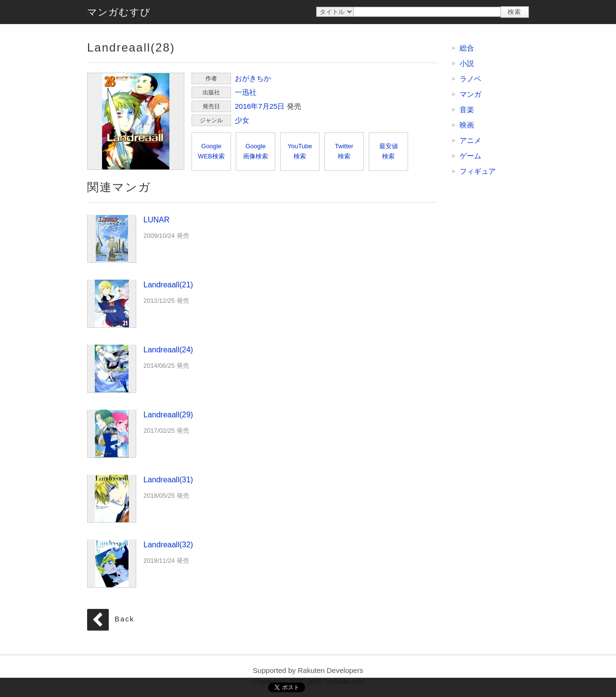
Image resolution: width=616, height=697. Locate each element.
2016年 (246, 106)
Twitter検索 (344, 151)
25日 (277, 106)
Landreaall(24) (112, 368)
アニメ (470, 140)
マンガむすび (119, 12)
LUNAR (112, 238)
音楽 (467, 110)
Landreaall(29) (112, 433)
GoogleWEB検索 (211, 151)
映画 (467, 125)
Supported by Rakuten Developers (308, 670)
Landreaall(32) (112, 563)
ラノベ (470, 79)
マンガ (470, 94)
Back (124, 619)
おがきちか (253, 78)
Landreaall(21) (112, 303)
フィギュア (478, 171)
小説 (467, 63)
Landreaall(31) (112, 498)
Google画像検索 (256, 151)
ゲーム (470, 156)
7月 (263, 106)
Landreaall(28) (136, 121)
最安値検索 (389, 151)
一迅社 (246, 92)
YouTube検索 (300, 151)
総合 (467, 48)
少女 (242, 120)
